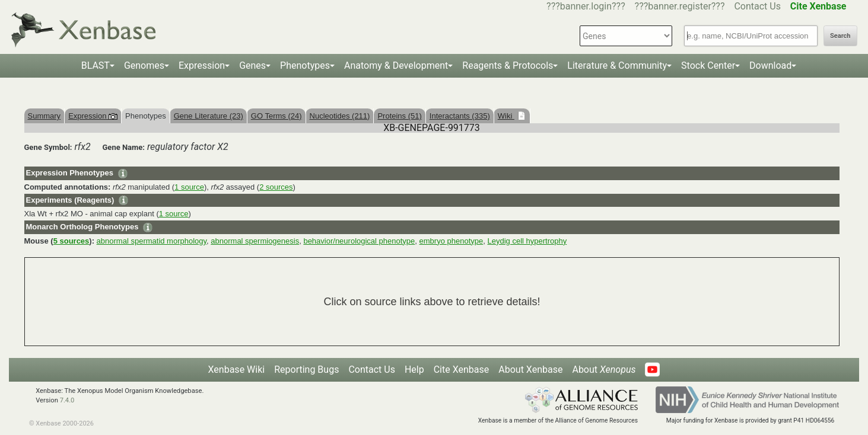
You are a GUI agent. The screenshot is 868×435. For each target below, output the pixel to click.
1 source (189, 187)
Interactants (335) (460, 116)
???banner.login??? (586, 6)
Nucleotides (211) (340, 116)
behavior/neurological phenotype (359, 241)
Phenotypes (305, 65)
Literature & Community (617, 65)
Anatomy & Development (396, 65)
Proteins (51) (399, 116)
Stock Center (708, 65)
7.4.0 (67, 400)
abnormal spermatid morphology (152, 241)
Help (414, 370)
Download (770, 65)
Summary (44, 116)
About (604, 370)
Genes (252, 65)
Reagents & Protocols (508, 65)
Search (840, 36)
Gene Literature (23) (209, 116)
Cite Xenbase (462, 370)
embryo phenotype (452, 241)
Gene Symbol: (48, 147)
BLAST (96, 65)
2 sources (276, 187)
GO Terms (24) (276, 116)
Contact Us (757, 6)
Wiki (506, 116)
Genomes (144, 65)
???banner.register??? (680, 6)
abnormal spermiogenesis (255, 241)
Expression (202, 65)
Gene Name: (124, 147)
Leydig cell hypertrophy (527, 241)
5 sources (71, 241)
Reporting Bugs (306, 370)
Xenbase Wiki (237, 370)
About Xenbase (530, 370)
